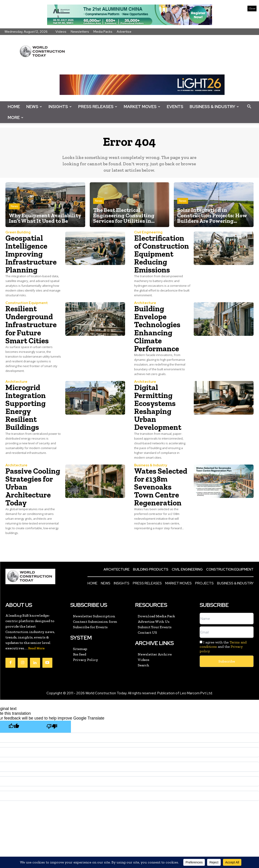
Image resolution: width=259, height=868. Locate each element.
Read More (36, 664)
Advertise (124, 32)
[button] (249, 107)
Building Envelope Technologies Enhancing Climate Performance (158, 336)
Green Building (18, 232)
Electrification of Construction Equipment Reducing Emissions (160, 258)
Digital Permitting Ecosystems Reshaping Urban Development (158, 415)
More (16, 117)
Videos (61, 32)
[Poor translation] (52, 742)
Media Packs (103, 32)
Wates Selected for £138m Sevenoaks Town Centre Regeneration (161, 494)
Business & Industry (214, 107)
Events (175, 107)
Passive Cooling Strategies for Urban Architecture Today (30, 498)
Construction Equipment (27, 311)
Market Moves (142, 107)
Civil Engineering (148, 232)
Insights (60, 107)
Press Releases (98, 107)
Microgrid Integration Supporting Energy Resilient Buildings (26, 415)
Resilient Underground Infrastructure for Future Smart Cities (31, 332)
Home (14, 107)
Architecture (145, 311)
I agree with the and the (223, 662)
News (34, 107)
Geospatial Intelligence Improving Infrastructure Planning (31, 254)
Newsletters (80, 32)
